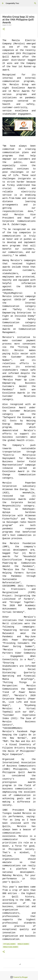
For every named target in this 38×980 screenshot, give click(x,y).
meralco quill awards (11, 947)
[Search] (35, 3)
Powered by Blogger (19, 977)
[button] (4, 29)
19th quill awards (9, 944)
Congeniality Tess (12, 3)
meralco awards (23, 944)
